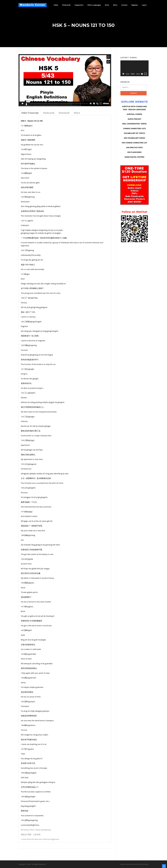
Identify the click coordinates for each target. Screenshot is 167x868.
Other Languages (94, 5)
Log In (144, 5)
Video (56, 5)
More (115, 5)
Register (135, 5)
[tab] (30, 113)
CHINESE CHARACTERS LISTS (134, 128)
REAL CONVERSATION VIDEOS (134, 124)
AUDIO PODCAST (134, 119)
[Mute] (142, 74)
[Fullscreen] (146, 74)
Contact (124, 5)
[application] (134, 68)
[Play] (123, 74)
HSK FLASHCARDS (134, 152)
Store (107, 5)
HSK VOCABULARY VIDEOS (134, 138)
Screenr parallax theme (128, 864)
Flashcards (66, 5)
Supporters (79, 5)
